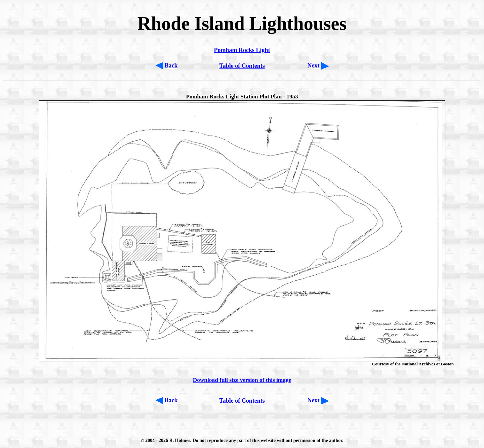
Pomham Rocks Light (242, 50)
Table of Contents (242, 66)
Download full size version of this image (242, 380)
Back (171, 65)
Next (314, 65)
